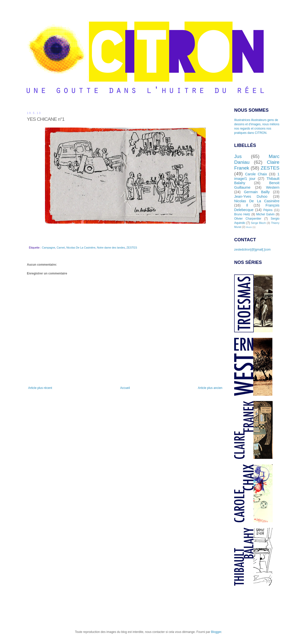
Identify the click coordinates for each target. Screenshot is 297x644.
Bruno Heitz (242, 214)
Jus (238, 156)
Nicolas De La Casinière (81, 248)
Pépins (268, 210)
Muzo (249, 227)
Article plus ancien (210, 388)
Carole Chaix (256, 174)
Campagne (49, 248)
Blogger (216, 632)
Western (273, 187)
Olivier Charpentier (248, 219)
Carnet (61, 248)
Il (247, 205)
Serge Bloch (258, 223)
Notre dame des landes (111, 248)
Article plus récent (40, 388)
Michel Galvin (265, 214)
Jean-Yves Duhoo (251, 196)
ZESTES (132, 248)
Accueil (125, 388)
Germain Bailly (257, 192)
